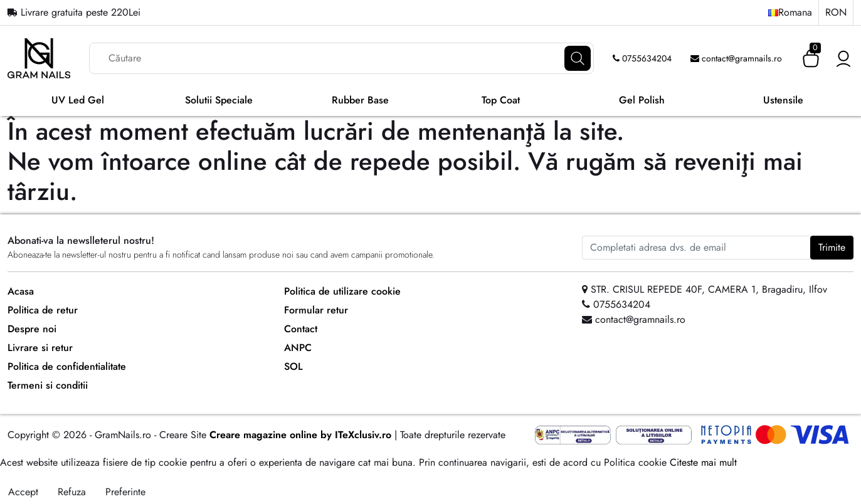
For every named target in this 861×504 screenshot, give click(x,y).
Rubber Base (360, 100)
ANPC (298, 348)
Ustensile (783, 100)
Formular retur (316, 310)
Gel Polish (642, 100)
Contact (301, 329)
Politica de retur (43, 310)
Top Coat (501, 100)
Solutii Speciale (219, 100)
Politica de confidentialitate (67, 366)
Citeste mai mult (703, 462)
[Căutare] (578, 58)
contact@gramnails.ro (736, 58)
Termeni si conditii (48, 385)
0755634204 (642, 58)
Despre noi (32, 329)
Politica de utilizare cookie (342, 291)
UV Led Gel (78, 100)
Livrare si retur (40, 348)
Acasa (21, 291)
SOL (293, 366)
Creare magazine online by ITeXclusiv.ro (300, 435)
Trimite (832, 247)
